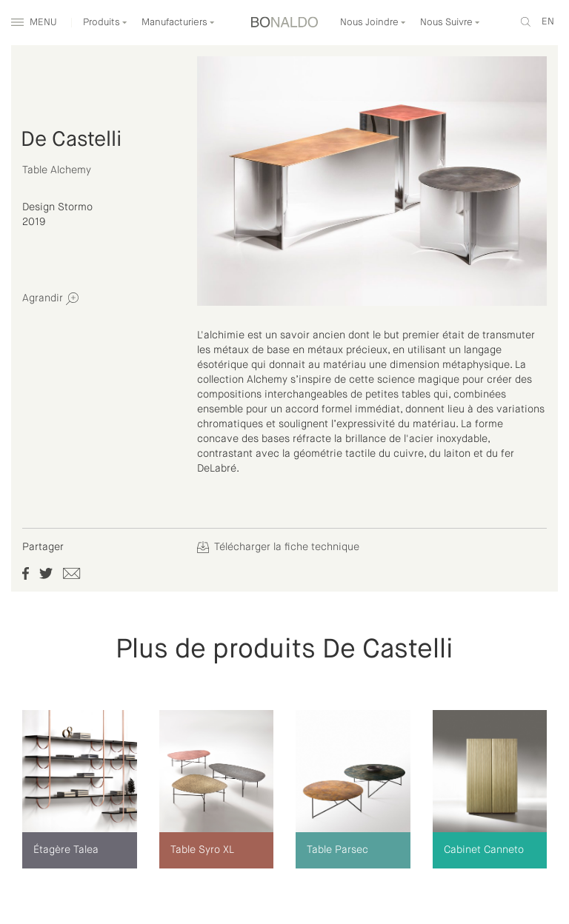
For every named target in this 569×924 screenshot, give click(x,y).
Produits (105, 23)
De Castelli (71, 140)
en (548, 22)
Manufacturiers (178, 23)
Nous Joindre (373, 23)
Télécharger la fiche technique (278, 547)
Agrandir (50, 299)
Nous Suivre (450, 23)
